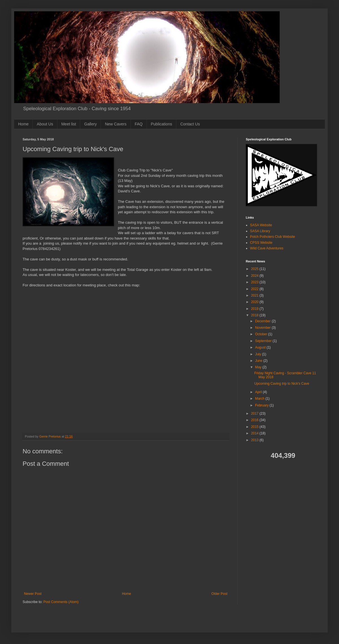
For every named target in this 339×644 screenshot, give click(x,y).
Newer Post (33, 594)
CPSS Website (261, 243)
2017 (255, 414)
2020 (255, 302)
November (263, 328)
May (259, 367)
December (263, 321)
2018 (255, 315)
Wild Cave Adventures (267, 248)
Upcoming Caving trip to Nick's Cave (282, 384)
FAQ (139, 124)
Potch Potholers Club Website (272, 237)
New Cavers (116, 124)
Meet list (69, 124)
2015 (255, 427)
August (261, 347)
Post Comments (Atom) (61, 602)
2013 (255, 440)
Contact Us (190, 124)
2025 (255, 269)
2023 (255, 282)
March (260, 399)
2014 (255, 433)
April (259, 392)
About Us (45, 124)
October (262, 334)
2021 (255, 295)
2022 (255, 289)
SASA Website (261, 225)
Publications (162, 124)
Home (23, 124)
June (259, 361)
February (262, 405)
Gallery (90, 124)
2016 (255, 420)
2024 (255, 276)
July (259, 354)
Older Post (219, 594)
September (264, 341)
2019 (255, 309)
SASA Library (260, 231)
